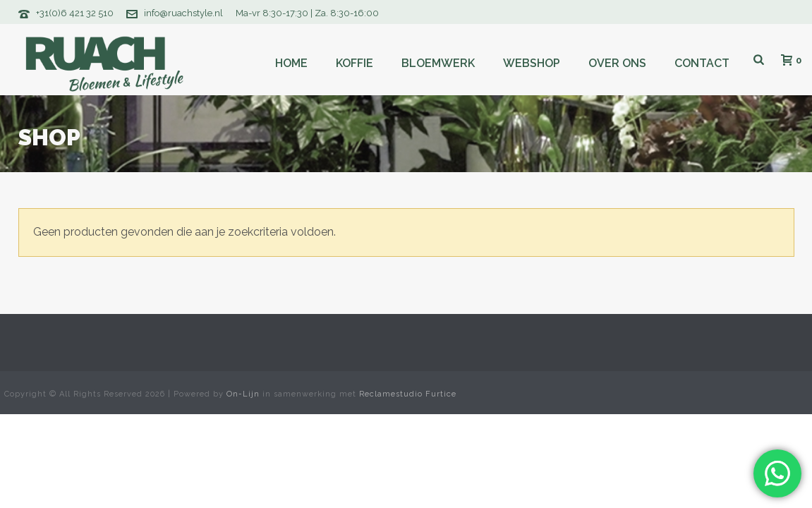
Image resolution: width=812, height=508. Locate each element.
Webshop (532, 63)
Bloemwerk (438, 63)
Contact (702, 63)
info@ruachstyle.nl (183, 13)
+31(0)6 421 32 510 (75, 13)
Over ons (617, 63)
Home (291, 63)
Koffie (355, 63)
